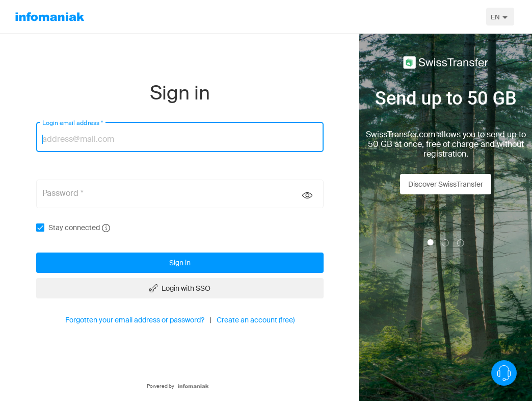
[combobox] (500, 17)
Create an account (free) (256, 320)
